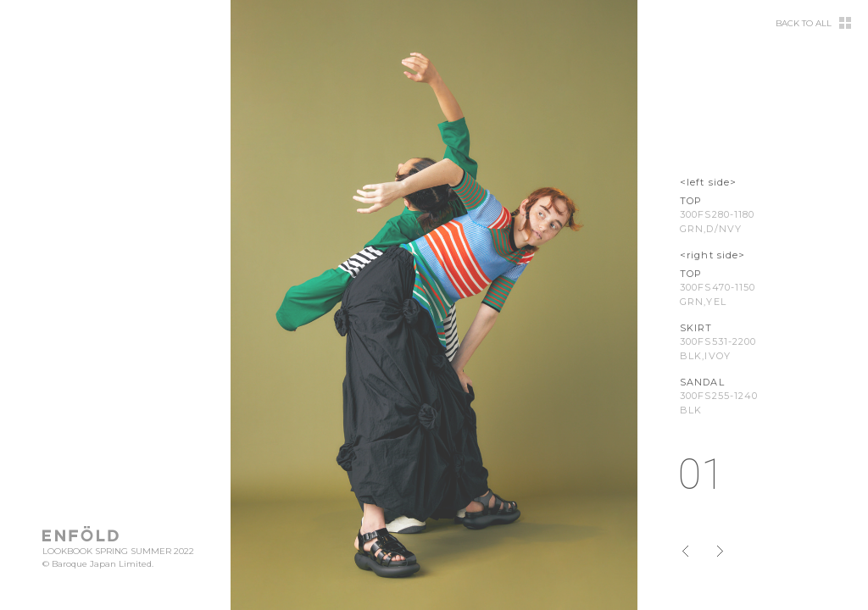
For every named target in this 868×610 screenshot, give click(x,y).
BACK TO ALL (804, 24)
